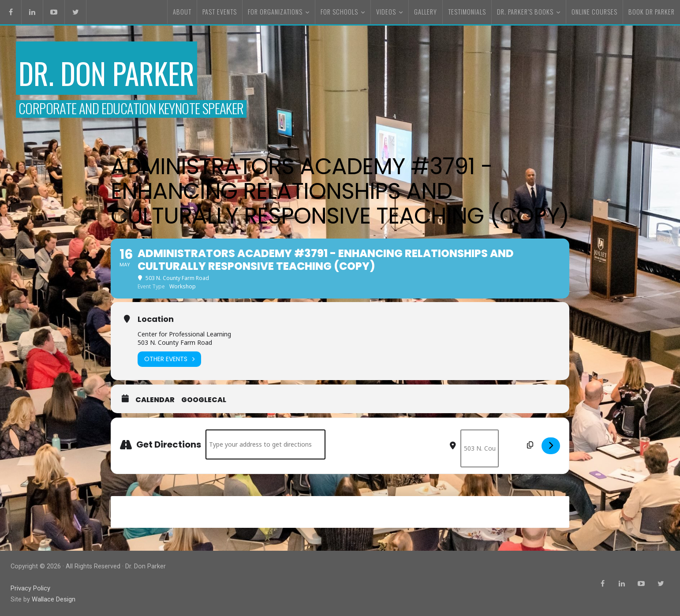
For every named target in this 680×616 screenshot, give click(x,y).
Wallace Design (53, 600)
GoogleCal (204, 402)
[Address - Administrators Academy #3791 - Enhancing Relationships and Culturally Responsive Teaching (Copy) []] (265, 446)
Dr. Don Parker (117, 72)
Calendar (155, 402)
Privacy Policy (30, 589)
